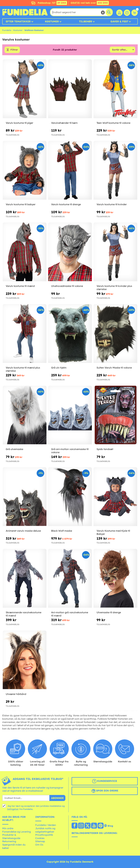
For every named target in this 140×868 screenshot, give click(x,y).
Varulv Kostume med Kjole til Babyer (113, 532)
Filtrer (14, 50)
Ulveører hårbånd (16, 694)
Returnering (9, 841)
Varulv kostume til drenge (66, 204)
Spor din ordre (105, 791)
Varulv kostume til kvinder (112, 204)
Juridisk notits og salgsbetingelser (45, 830)
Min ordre (8, 828)
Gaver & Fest (119, 21)
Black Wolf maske (62, 531)
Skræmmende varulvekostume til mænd (24, 614)
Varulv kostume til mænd (20, 286)
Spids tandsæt (105, 449)
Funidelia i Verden (46, 825)
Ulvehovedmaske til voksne (67, 286)
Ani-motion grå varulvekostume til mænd (70, 614)
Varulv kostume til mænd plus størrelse (23, 369)
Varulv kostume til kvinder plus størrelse (114, 288)
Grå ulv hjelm (59, 368)
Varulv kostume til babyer (21, 204)
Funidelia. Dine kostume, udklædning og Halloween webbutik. (25, 12)
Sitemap (40, 841)
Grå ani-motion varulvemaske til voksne (70, 451)
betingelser (13, 809)
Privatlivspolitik (44, 835)
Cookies (40, 838)
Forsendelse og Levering (16, 832)
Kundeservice (105, 781)
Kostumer (52, 21)
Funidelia (7, 30)
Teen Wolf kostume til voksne (113, 123)
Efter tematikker (18, 21)
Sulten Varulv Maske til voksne (114, 368)
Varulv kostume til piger (19, 123)
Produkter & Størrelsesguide (11, 837)
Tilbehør (86, 21)
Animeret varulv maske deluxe (23, 531)
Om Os (39, 845)
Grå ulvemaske (14, 449)
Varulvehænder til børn (64, 123)
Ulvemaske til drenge (109, 612)
